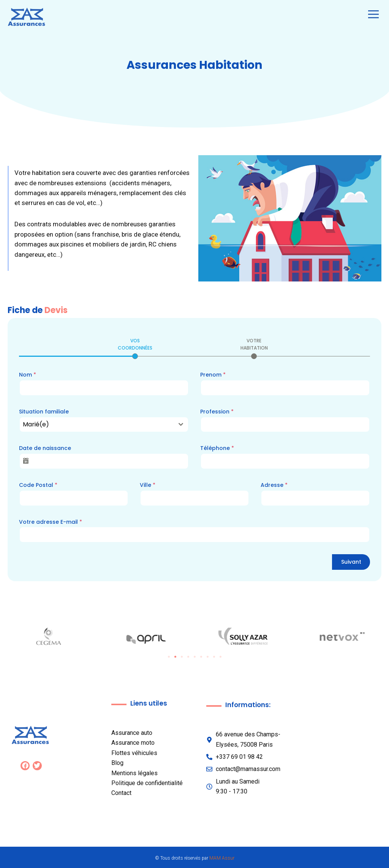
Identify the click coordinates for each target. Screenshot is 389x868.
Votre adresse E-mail (51, 522)
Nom (28, 375)
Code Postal (38, 485)
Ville (148, 485)
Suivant (351, 562)
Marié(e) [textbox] (36, 424)
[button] (169, 657)
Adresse (274, 485)
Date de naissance (45, 448)
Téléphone (217, 448)
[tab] (135, 348)
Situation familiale (44, 412)
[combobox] (104, 424)
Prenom (213, 375)
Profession (217, 412)
